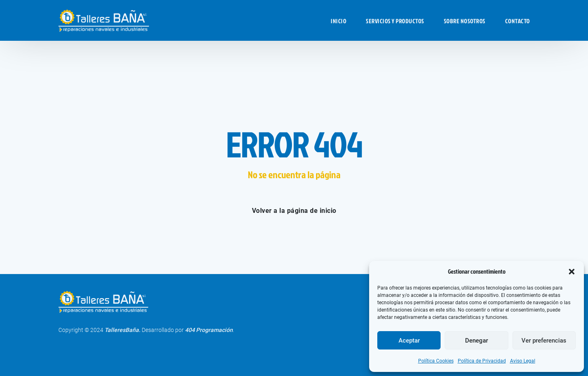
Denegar (477, 341)
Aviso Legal (523, 361)
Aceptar (409, 341)
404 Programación (209, 330)
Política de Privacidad (482, 361)
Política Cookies (436, 361)
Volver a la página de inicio (294, 211)
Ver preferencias (544, 341)
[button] (572, 272)
